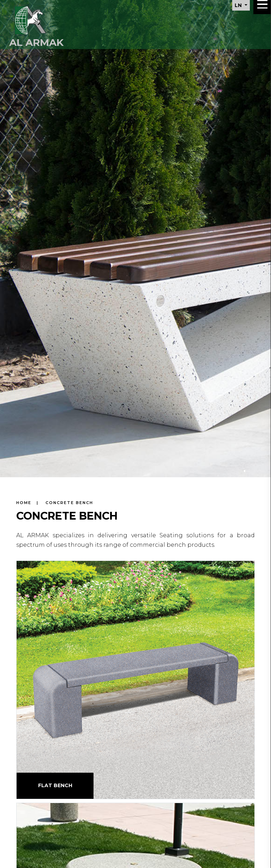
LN (239, 5)
